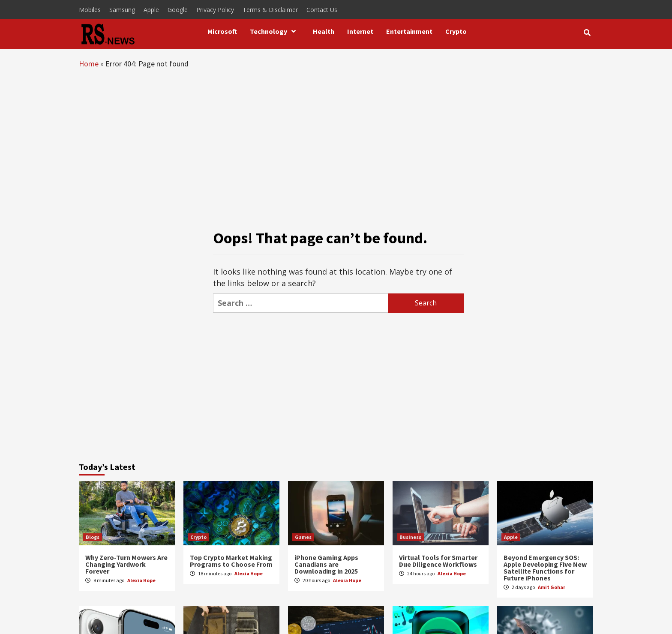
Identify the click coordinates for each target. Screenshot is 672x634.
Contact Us (322, 10)
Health (324, 31)
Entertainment (409, 31)
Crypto (456, 31)
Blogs (93, 537)
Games (303, 537)
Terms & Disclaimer (270, 10)
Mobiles (90, 10)
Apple (151, 10)
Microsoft (222, 31)
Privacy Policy (215, 10)
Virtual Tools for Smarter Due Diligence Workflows (438, 561)
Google (178, 10)
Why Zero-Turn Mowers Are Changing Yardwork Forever (126, 564)
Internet (360, 31)
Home (89, 64)
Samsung (122, 10)
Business (410, 537)
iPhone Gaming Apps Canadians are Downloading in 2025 (326, 564)
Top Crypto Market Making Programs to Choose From (231, 561)
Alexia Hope (141, 580)
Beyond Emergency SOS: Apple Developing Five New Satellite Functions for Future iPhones (545, 568)
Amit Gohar (552, 587)
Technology (275, 31)
